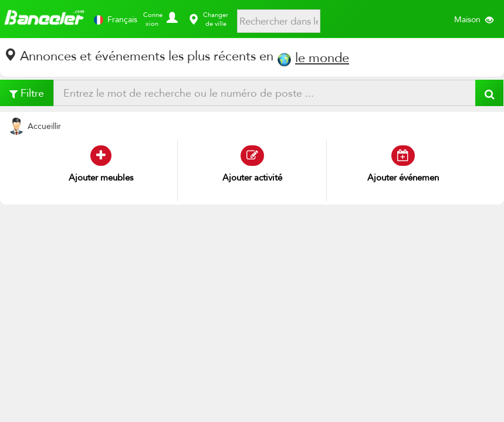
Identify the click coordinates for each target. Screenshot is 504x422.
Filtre (27, 93)
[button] (170, 15)
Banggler (44, 18)
